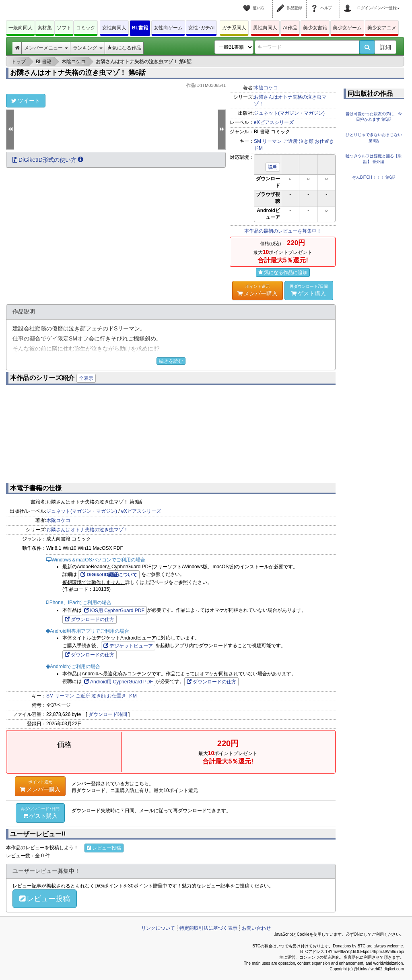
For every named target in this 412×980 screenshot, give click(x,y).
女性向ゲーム (168, 28)
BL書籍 (140, 28)
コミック (86, 28)
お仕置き (324, 141)
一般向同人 (21, 28)
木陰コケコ (266, 88)
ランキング (88, 48)
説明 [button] (273, 167)
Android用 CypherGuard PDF (118, 682)
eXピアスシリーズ (274, 122)
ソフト (64, 28)
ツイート (26, 101)
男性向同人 (265, 28)
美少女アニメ (382, 28)
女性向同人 (114, 28)
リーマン (272, 141)
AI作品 (290, 28)
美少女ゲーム (347, 28)
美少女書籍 (315, 28)
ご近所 (290, 141)
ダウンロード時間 (108, 714)
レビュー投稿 (104, 848)
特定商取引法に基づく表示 (208, 928)
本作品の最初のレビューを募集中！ (283, 231)
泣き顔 (306, 141)
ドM (258, 148)
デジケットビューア (128, 646)
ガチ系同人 (234, 28)
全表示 (86, 378)
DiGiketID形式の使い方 (48, 160)
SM (257, 141)
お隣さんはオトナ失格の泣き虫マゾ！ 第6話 (78, 73)
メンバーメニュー (46, 48)
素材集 (45, 28)
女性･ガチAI (201, 28)
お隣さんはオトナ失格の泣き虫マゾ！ (87, 530)
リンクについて (158, 928)
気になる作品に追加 (283, 272)
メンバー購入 (257, 290)
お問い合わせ (256, 928)
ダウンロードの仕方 (90, 619)
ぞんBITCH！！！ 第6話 (374, 177)
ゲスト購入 (309, 290)
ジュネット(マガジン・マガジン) (289, 113)
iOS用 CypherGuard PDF (114, 611)
